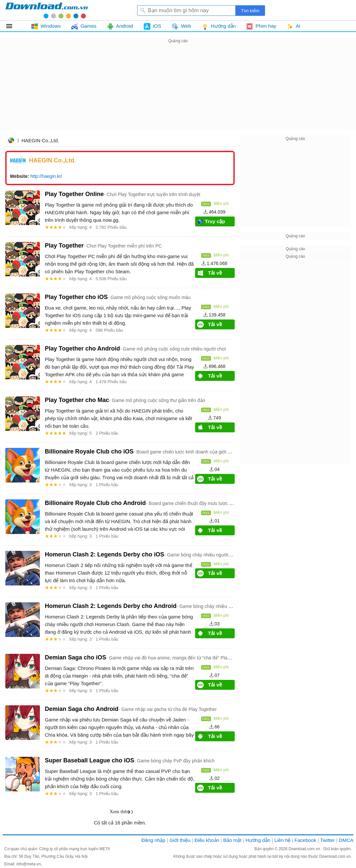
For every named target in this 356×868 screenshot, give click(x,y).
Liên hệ (282, 840)
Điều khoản (207, 840)
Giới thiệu (180, 840)
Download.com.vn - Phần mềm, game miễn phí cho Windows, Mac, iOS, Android (46, 10)
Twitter (327, 840)
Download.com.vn (305, 849)
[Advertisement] (178, 91)
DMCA (346, 840)
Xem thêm (120, 812)
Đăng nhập (153, 840)
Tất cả (13, 26)
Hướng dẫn (258, 840)
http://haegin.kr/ (46, 176)
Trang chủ (11, 141)
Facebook (306, 840)
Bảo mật (232, 840)
